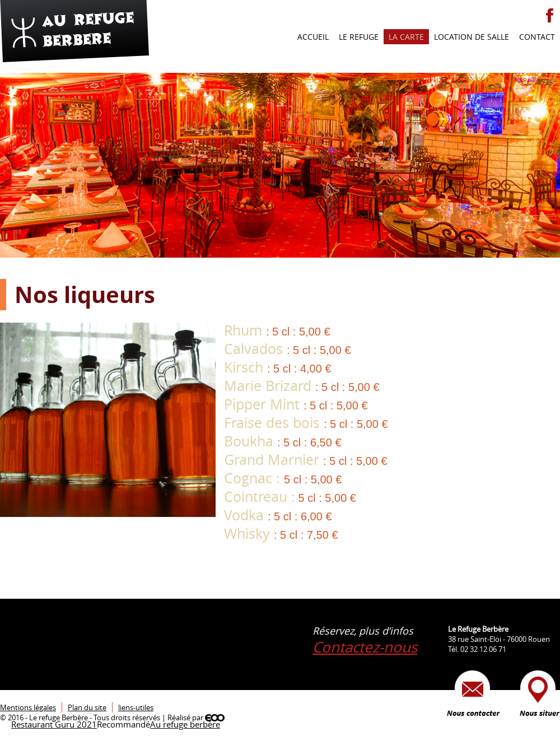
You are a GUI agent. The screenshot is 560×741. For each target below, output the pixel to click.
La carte (406, 37)
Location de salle (472, 37)
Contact (537, 37)
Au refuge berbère (185, 724)
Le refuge (359, 37)
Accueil (313, 37)
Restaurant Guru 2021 (54, 724)
